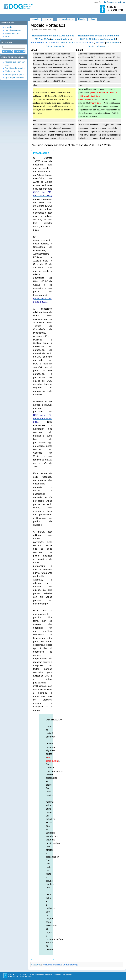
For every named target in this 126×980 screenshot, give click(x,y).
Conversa (54, 43)
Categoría (36, 965)
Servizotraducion (40, 43)
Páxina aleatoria (12, 34)
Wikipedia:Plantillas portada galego (60, 965)
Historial (82, 19)
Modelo (36, 19)
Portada (8, 27)
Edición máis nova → (99, 46)
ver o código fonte (61, 39)
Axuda (8, 37)
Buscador (7, 42)
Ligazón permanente (14, 77)
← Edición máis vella (53, 46)
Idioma (92, 19)
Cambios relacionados (15, 68)
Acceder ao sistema (116, 2)
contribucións (68, 43)
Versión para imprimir (14, 74)
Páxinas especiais (13, 71)
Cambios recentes (13, 30)
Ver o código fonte (66, 19)
